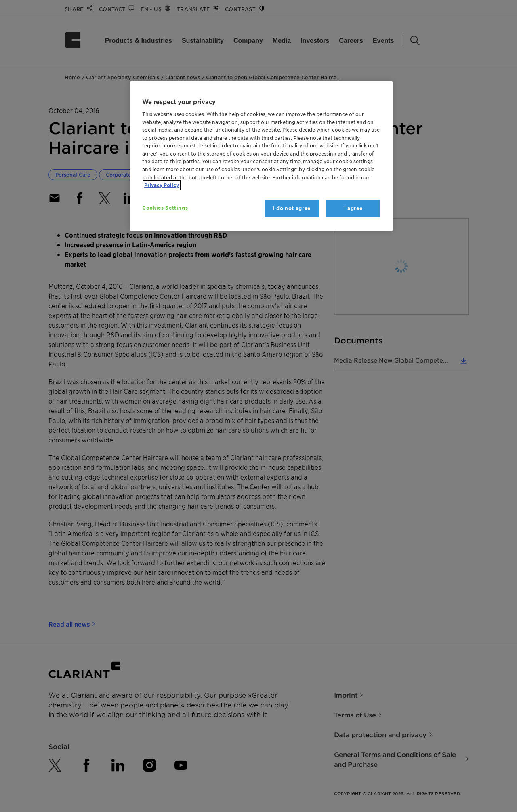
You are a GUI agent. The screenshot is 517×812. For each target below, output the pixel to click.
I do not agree (292, 208)
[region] (261, 156)
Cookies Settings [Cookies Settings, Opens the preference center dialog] (165, 208)
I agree (353, 208)
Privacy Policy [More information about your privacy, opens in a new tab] (162, 185)
